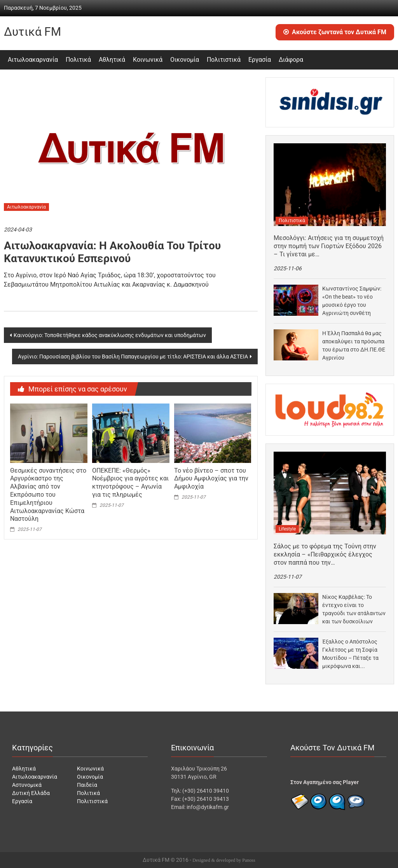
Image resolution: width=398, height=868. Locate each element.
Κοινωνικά (148, 60)
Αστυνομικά (27, 785)
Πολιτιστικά (224, 60)
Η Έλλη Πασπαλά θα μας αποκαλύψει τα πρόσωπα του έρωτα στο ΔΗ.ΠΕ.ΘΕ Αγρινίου (354, 345)
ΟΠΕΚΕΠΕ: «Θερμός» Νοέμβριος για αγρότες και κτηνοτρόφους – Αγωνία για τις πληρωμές (130, 483)
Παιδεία (87, 785)
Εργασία (260, 60)
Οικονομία (185, 60)
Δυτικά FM (32, 32)
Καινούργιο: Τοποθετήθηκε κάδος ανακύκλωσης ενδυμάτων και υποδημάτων (110, 335)
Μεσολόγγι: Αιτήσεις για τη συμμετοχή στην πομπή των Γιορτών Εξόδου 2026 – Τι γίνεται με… (329, 246)
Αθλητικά (112, 60)
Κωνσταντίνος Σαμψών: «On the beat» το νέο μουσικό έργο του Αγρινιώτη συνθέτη (352, 301)
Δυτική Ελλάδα (31, 793)
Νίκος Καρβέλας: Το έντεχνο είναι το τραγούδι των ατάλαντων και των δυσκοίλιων (354, 609)
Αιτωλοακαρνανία (33, 60)
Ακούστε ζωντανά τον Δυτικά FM (335, 32)
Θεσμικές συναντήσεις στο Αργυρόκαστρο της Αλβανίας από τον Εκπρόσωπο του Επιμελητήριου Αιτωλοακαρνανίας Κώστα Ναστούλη (48, 495)
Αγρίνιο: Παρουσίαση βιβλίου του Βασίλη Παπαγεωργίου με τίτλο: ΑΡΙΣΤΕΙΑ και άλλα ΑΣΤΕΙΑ (133, 357)
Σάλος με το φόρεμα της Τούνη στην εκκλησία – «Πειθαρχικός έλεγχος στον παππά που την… (325, 554)
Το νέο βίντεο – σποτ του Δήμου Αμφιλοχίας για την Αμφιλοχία (211, 479)
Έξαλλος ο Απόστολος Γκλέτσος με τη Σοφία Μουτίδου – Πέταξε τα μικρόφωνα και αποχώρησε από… (350, 654)
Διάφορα (291, 60)
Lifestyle (287, 529)
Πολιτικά (78, 60)
